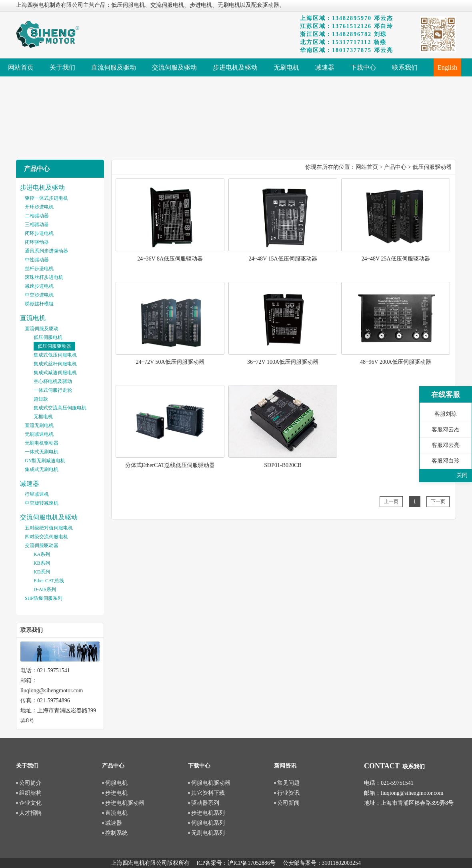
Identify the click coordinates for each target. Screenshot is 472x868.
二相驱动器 (37, 216)
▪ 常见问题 (287, 783)
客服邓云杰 (446, 430)
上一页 (391, 501)
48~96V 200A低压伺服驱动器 (396, 362)
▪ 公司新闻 (287, 803)
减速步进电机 (39, 286)
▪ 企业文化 (29, 803)
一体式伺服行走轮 (53, 390)
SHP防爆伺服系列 (44, 598)
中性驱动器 (37, 260)
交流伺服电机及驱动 (49, 517)
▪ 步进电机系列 (206, 813)
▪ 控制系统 (115, 833)
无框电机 (43, 417)
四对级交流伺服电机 (46, 537)
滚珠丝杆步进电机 (44, 277)
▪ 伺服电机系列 (206, 823)
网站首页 (367, 167)
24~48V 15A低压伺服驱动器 (283, 259)
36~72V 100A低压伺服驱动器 (283, 362)
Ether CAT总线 (49, 581)
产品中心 (395, 167)
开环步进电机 (39, 207)
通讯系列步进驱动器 (46, 251)
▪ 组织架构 (29, 793)
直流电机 (33, 318)
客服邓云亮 (446, 445)
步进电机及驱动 (42, 187)
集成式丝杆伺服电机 (55, 364)
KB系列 (42, 563)
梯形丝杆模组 (39, 304)
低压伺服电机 (48, 337)
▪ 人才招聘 (29, 813)
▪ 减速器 (112, 823)
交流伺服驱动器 (42, 545)
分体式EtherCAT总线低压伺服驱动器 (170, 465)
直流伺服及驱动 (42, 329)
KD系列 (42, 572)
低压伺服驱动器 (54, 346)
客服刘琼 (446, 414)
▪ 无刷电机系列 (206, 833)
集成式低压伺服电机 (55, 355)
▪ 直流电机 (115, 813)
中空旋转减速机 (42, 503)
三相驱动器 (37, 225)
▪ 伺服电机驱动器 (209, 783)
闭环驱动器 (37, 242)
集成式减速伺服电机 (55, 373)
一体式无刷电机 (42, 452)
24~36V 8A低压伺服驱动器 (170, 259)
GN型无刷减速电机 (45, 461)
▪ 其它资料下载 (206, 793)
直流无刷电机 (39, 425)
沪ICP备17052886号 (252, 863)
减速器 (30, 484)
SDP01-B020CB (283, 465)
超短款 (41, 399)
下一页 (438, 501)
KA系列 (42, 554)
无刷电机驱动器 (42, 443)
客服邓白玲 (446, 461)
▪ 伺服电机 (115, 783)
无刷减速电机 (39, 434)
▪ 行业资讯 (287, 793)
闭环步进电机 (39, 233)
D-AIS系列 (45, 589)
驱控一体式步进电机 (46, 198)
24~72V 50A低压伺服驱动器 (170, 362)
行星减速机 (37, 494)
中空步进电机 (39, 295)
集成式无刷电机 (42, 469)
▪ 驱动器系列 (204, 803)
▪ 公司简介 (29, 783)
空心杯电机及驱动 (53, 381)
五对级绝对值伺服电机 (49, 528)
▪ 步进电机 (115, 793)
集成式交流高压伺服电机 (60, 408)
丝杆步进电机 (39, 269)
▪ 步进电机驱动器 (123, 803)
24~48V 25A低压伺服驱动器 (395, 259)
